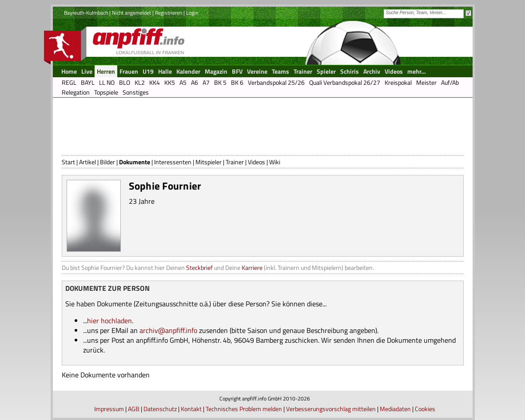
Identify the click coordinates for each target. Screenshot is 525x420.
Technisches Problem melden (244, 409)
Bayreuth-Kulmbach (86, 13)
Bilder (107, 162)
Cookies (425, 409)
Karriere (252, 267)
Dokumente (135, 162)
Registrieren (169, 13)
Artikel (87, 162)
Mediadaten (395, 409)
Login (192, 13)
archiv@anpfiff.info (168, 330)
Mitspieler (209, 162)
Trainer (235, 162)
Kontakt (191, 409)
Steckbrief (199, 267)
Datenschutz (160, 409)
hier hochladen (109, 321)
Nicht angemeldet (131, 13)
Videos (257, 162)
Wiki (275, 162)
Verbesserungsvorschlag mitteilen (331, 409)
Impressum (109, 409)
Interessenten (173, 162)
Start (68, 162)
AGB (134, 409)
